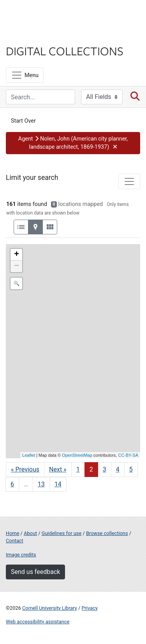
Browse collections (107, 533)
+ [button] (17, 255)
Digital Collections (65, 51)
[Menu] (25, 75)
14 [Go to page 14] (58, 484)
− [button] (17, 266)
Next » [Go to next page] (58, 469)
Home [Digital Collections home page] (12, 533)
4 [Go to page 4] (118, 469)
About (30, 533)
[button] (73, 143)
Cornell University (45, 15)
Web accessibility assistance (38, 622)
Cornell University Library (50, 608)
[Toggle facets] (129, 181)
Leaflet (29, 455)
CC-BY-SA (128, 455)
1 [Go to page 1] (78, 469)
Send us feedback (35, 572)
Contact (15, 541)
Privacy (89, 608)
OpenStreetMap (77, 455)
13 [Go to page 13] (41, 484)
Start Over (23, 121)
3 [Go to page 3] (105, 469)
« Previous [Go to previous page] (25, 469)
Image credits (21, 555)
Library (29, 36)
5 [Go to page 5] (131, 469)
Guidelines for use (62, 533)
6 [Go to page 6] (12, 484)
